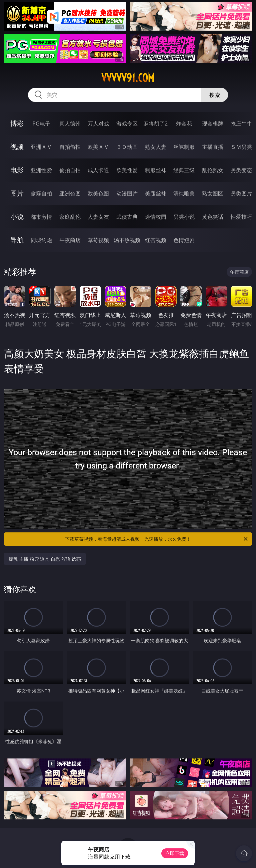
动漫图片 (127, 193)
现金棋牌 (213, 124)
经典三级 (184, 170)
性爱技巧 (241, 217)
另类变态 (241, 170)
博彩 (17, 123)
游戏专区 (127, 124)
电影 (17, 170)
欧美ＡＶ (98, 147)
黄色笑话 (213, 217)
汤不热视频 (127, 240)
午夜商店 (70, 240)
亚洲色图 (70, 193)
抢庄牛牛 (241, 124)
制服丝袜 (156, 170)
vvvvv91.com (128, 78)
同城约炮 (41, 240)
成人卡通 (98, 170)
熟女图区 (213, 193)
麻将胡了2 (155, 124)
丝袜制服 (184, 147)
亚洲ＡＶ (41, 147)
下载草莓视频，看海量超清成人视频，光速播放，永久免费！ (157, 539)
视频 (17, 147)
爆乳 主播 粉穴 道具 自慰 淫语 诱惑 (45, 559)
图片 (17, 193)
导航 (17, 240)
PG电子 (41, 124)
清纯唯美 (184, 193)
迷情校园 (156, 217)
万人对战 (98, 124)
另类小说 (184, 217)
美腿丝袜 (156, 193)
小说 (17, 217)
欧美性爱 (127, 170)
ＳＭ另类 (241, 147)
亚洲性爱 (41, 170)
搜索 (215, 95)
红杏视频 (156, 240)
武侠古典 (127, 217)
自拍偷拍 (70, 147)
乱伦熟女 (213, 170)
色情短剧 (184, 240)
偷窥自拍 (41, 193)
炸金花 (184, 124)
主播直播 (213, 147)
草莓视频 (98, 240)
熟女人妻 (156, 147)
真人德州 (70, 124)
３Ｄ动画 (127, 147)
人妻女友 (98, 217)
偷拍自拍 (70, 170)
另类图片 (241, 193)
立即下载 (175, 853)
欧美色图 (98, 193)
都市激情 (41, 217)
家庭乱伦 (70, 217)
